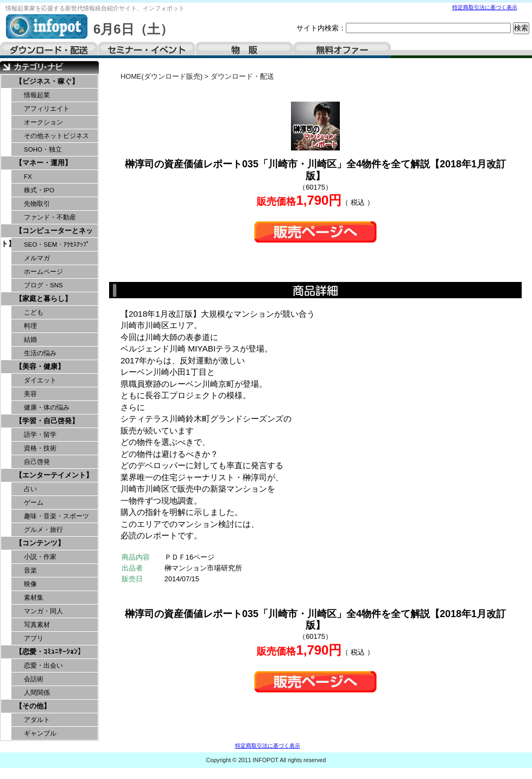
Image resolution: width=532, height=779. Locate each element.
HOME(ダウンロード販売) (161, 76)
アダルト (37, 720)
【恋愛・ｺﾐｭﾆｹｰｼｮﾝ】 (50, 652)
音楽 (30, 570)
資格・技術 (40, 448)
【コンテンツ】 (40, 543)
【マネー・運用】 (43, 163)
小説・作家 (40, 557)
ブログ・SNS (43, 285)
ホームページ (43, 272)
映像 (30, 584)
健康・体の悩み (47, 407)
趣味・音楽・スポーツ (56, 516)
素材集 (34, 598)
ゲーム (34, 502)
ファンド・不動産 (50, 217)
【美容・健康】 (40, 366)
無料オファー (342, 50)
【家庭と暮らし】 (43, 299)
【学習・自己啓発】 (47, 421)
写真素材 (37, 625)
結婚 (30, 340)
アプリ (34, 638)
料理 (30, 326)
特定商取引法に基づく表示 (485, 7)
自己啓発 (37, 462)
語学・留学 (40, 435)
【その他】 (33, 706)
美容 (30, 394)
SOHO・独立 (43, 149)
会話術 (34, 679)
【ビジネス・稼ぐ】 (47, 81)
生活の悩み (40, 353)
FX (28, 177)
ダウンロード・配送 (49, 50)
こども (34, 312)
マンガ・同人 (43, 611)
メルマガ (37, 258)
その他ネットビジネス (56, 136)
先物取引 (37, 204)
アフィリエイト (47, 109)
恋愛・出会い (43, 665)
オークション (43, 122)
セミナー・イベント (147, 50)
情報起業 (37, 95)
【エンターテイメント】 (54, 475)
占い (30, 489)
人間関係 (37, 693)
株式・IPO (39, 190)
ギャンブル (40, 733)
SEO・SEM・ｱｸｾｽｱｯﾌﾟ (57, 244)
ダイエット (40, 380)
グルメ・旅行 (43, 530)
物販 (244, 50)
